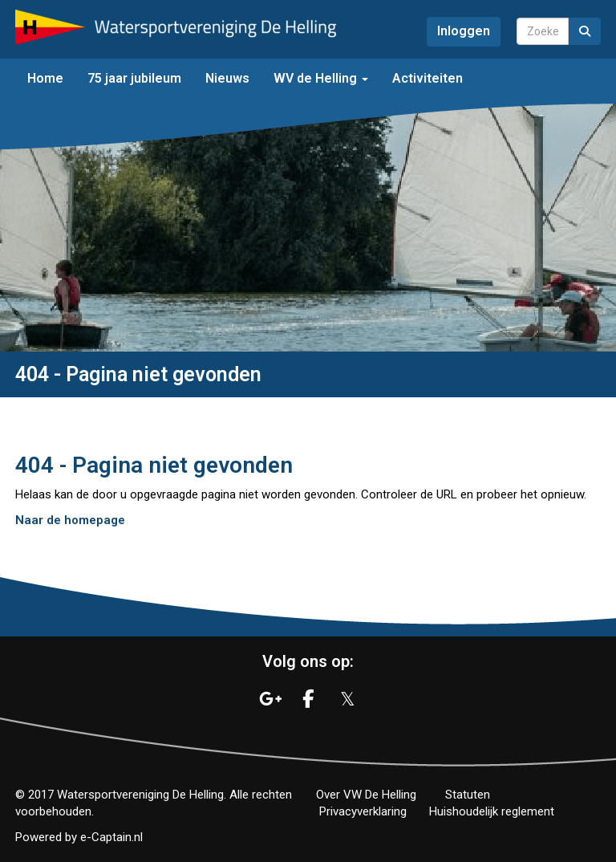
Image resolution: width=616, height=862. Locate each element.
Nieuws (227, 78)
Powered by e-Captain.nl (79, 837)
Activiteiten (428, 78)
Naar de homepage (70, 520)
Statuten (468, 795)
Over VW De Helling (366, 795)
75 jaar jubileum (134, 78)
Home (45, 78)
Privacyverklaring (363, 811)
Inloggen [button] (464, 31)
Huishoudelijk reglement (492, 811)
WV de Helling (321, 78)
